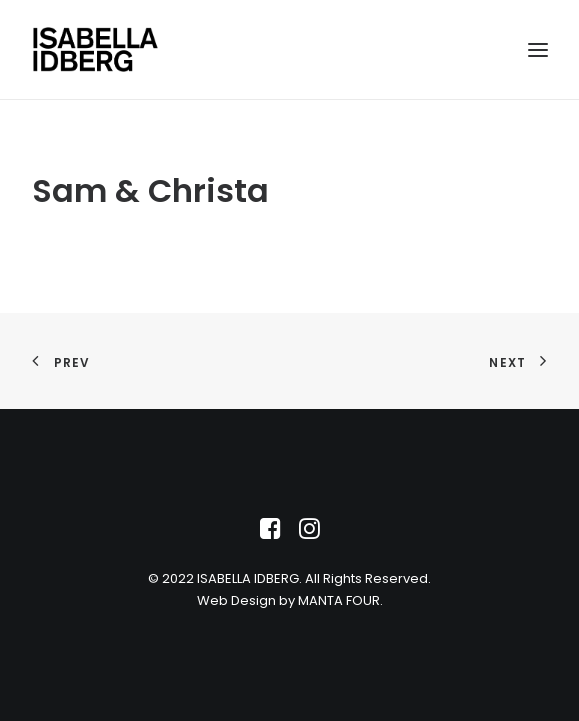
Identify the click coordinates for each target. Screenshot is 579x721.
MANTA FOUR (339, 600)
